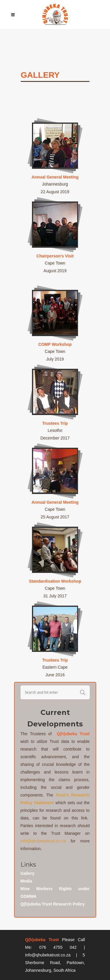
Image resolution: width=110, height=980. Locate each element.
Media (26, 881)
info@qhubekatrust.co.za (43, 841)
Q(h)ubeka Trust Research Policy (53, 904)
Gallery (27, 873)
